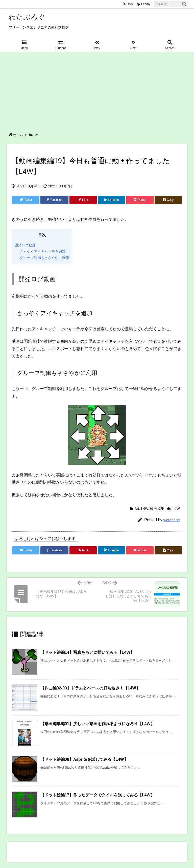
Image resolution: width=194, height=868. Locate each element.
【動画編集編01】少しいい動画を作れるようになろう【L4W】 (98, 724)
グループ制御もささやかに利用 (44, 258)
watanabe (172, 520)
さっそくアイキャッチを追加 (43, 251)
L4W (144, 509)
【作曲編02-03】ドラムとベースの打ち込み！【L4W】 (90, 688)
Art (36, 135)
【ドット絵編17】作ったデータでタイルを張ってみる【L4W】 (98, 795)
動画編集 (157, 509)
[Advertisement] (97, 90)
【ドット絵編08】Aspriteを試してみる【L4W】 (84, 759)
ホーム (18, 135)
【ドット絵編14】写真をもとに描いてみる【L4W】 (87, 652)
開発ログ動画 (25, 245)
